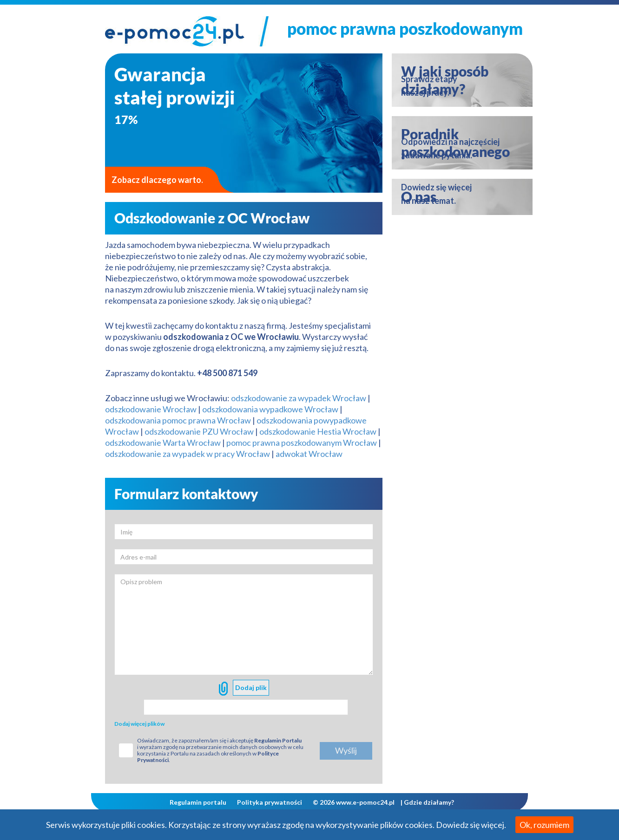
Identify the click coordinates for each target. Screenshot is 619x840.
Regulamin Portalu (278, 740)
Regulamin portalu (198, 802)
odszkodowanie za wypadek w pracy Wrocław (188, 454)
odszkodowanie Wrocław (151, 409)
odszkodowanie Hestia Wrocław (318, 431)
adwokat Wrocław (309, 454)
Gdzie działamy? (429, 802)
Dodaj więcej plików (139, 724)
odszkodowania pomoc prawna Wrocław (178, 420)
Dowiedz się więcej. (471, 825)
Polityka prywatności (270, 802)
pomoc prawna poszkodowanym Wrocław (302, 443)
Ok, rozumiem (544, 825)
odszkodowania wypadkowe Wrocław (270, 409)
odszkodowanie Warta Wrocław (163, 443)
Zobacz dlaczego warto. (157, 180)
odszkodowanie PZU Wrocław (199, 431)
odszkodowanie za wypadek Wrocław (299, 398)
